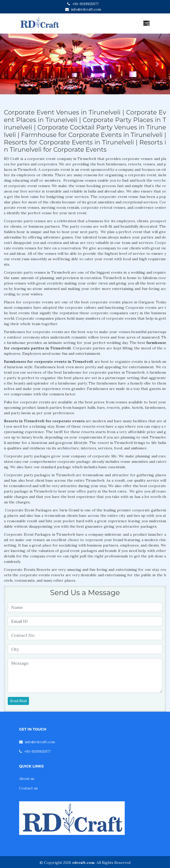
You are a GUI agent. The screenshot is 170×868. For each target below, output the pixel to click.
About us (27, 779)
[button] (13, 64)
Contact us (28, 788)
